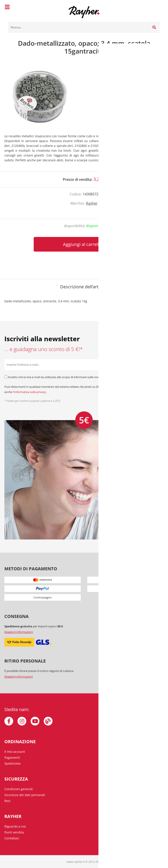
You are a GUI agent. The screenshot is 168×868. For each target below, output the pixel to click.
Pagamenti (12, 758)
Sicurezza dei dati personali (25, 795)
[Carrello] (155, 8)
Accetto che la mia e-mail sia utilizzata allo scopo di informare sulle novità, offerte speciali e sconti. (71, 377)
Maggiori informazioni (19, 632)
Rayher (92, 203)
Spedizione (12, 763)
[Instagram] (22, 721)
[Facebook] (9, 721)
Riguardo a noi (15, 826)
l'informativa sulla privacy (29, 392)
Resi (7, 801)
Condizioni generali (19, 789)
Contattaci (12, 838)
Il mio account (15, 752)
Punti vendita (14, 832)
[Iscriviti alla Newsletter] (158, 365)
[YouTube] (35, 721)
